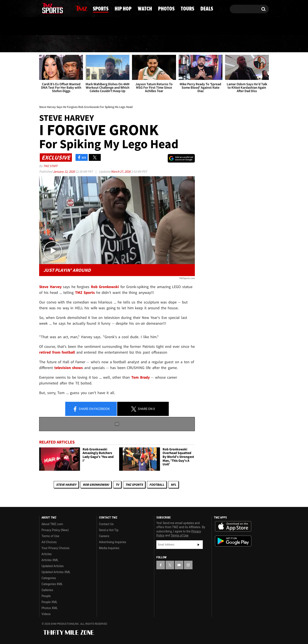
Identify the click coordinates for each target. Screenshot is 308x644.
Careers (104, 536)
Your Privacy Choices (56, 548)
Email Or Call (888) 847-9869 (88, 27)
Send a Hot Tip (109, 530)
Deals (251, 44)
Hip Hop (118, 44)
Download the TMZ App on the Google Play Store (233, 541)
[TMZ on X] (49, 8)
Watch (153, 44)
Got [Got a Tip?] (53, 26)
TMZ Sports (85, 292)
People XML (50, 602)
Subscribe (198, 545)
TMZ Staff (50, 166)
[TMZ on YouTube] (179, 565)
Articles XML (50, 560)
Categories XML (52, 584)
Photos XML (50, 608)
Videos (46, 614)
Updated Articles (53, 566)
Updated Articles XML (56, 572)
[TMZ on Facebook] (43, 8)
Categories (49, 578)
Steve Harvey (66, 485)
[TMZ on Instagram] (65, 8)
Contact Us (106, 524)
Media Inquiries (109, 548)
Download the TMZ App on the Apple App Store (233, 526)
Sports (82, 44)
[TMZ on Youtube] (56, 8)
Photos (187, 44)
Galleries (47, 590)
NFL (173, 485)
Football (157, 485)
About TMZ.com (52, 524)
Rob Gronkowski (96, 485)
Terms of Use (50, 536)
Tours (221, 44)
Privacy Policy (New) (55, 530)
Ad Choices (49, 542)
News (50, 44)
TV (117, 485)
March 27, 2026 (121, 171)
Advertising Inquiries (113, 542)
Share (91, 409)
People (46, 596)
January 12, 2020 (64, 171)
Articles (47, 554)
